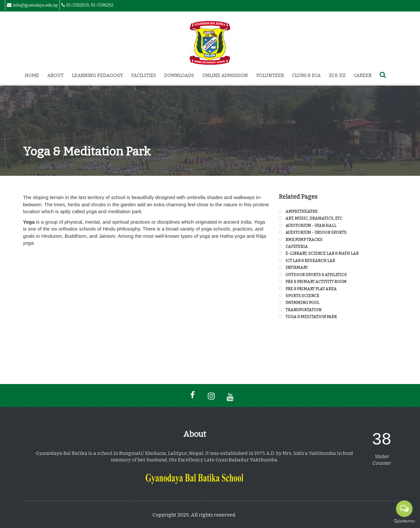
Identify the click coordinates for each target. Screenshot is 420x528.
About (55, 76)
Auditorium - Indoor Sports (316, 233)
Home (32, 76)
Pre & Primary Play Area (311, 289)
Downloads (179, 76)
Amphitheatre (302, 212)
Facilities (144, 76)
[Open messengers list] (404, 509)
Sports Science (302, 296)
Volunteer (270, 76)
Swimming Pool (302, 303)
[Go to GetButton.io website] (404, 521)
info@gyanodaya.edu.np (35, 5)
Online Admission (225, 76)
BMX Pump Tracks (304, 240)
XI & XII (337, 76)
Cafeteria (297, 247)
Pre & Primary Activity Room (316, 282)
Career (363, 76)
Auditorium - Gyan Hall (311, 226)
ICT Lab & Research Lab (310, 261)
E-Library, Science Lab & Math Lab (322, 254)
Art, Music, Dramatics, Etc (314, 218)
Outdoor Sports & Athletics (316, 275)
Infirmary (297, 268)
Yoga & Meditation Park (311, 317)
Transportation (303, 310)
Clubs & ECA (306, 76)
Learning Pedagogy (97, 76)
